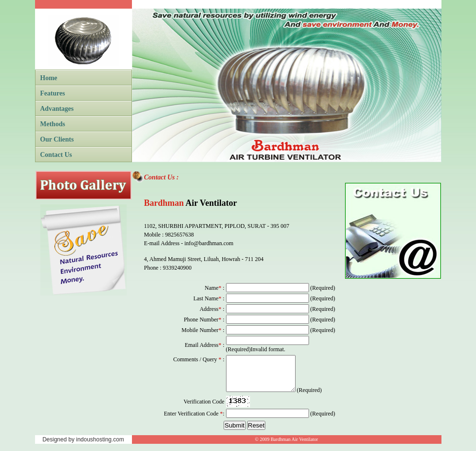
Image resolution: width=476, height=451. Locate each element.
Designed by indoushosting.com (83, 447)
